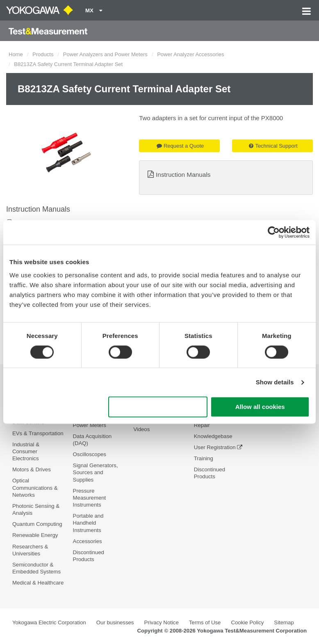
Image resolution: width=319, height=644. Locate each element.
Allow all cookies (260, 407)
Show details (275, 382)
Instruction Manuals (183, 175)
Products (43, 54)
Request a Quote (180, 146)
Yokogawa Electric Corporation (49, 622)
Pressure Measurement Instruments (90, 498)
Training (204, 458)
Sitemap (284, 622)
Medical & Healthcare (38, 583)
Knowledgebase (213, 436)
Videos (141, 429)
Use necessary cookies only (158, 407)
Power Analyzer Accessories (190, 54)
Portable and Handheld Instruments (88, 523)
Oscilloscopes (90, 454)
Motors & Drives (32, 469)
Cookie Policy (247, 622)
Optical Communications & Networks (35, 488)
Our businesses (115, 622)
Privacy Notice (161, 622)
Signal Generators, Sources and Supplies (96, 472)
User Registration (215, 447)
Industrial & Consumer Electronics (26, 451)
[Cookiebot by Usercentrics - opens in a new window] (274, 232)
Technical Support (273, 146)
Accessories (88, 541)
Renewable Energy (35, 535)
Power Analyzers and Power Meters (105, 54)
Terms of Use (205, 622)
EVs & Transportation (38, 433)
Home (16, 54)
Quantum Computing (37, 524)
